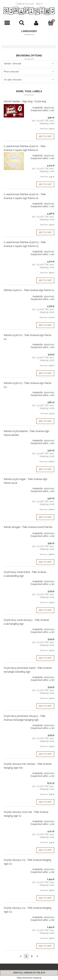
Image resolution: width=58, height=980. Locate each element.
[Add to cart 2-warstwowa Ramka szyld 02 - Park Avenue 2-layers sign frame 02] (45, 232)
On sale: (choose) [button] (13, 80)
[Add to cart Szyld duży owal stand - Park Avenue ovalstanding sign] (45, 610)
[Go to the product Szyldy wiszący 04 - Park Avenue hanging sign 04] (14, 916)
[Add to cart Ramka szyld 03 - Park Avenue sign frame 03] (45, 421)
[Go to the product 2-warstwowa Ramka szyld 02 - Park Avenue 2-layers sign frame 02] (14, 202)
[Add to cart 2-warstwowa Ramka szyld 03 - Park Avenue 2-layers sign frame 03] (45, 280)
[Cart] (51, 23)
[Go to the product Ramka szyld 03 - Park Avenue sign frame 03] (14, 391)
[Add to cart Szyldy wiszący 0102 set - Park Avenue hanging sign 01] (45, 850)
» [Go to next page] (37, 956)
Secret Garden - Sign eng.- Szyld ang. (25, 101)
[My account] (36, 23)
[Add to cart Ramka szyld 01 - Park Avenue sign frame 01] (45, 325)
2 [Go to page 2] (32, 956)
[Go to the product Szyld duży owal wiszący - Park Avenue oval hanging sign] (14, 628)
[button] (7, 23)
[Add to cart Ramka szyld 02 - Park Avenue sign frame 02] (45, 373)
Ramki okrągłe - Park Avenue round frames (28, 527)
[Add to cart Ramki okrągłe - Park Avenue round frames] (45, 562)
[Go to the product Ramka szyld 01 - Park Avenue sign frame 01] (14, 295)
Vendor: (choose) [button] (13, 64)
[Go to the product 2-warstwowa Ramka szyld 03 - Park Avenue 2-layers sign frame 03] (14, 250)
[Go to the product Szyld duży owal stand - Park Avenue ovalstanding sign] (14, 580)
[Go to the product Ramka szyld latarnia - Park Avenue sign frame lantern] (14, 439)
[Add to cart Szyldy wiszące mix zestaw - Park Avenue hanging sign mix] (45, 802)
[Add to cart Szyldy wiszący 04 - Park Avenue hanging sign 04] (45, 946)
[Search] (22, 23)
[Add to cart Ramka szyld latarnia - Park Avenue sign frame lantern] (45, 469)
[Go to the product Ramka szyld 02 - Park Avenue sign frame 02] (14, 343)
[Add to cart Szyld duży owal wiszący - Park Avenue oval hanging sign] (45, 658)
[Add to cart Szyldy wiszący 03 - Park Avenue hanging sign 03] (45, 898)
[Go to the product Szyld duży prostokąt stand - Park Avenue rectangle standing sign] (14, 676)
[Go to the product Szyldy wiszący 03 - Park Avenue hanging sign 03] (14, 868)
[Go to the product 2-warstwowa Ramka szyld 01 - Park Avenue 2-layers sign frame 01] (14, 161)
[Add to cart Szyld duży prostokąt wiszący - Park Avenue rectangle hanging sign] (45, 754)
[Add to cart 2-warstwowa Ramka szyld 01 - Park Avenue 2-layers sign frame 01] (45, 184)
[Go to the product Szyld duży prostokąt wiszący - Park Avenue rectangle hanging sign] (14, 724)
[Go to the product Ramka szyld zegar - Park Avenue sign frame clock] (14, 487)
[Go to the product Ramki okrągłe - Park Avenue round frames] (14, 532)
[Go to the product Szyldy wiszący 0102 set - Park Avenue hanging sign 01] (14, 820)
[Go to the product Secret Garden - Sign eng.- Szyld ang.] (14, 111)
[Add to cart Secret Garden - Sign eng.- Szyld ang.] (45, 136)
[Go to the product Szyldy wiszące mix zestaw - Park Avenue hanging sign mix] (14, 772)
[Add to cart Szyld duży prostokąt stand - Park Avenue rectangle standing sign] (45, 706)
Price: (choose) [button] (11, 72)
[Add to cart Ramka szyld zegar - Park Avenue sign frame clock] (45, 517)
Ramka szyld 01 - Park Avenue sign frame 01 (29, 290)
